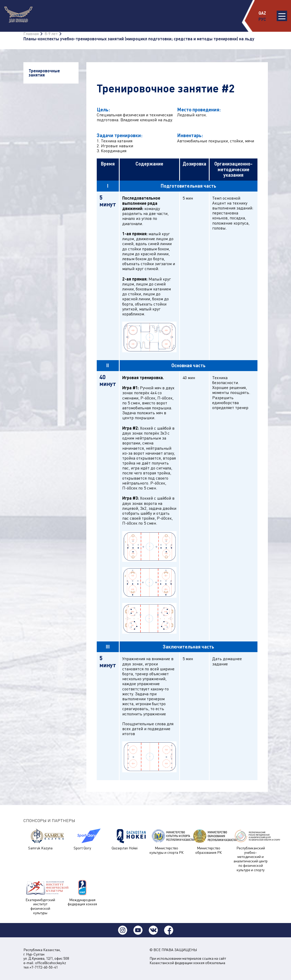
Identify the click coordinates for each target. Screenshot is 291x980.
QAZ (262, 13)
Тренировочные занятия (44, 73)
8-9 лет (51, 34)
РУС (262, 19)
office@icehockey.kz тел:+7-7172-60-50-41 (45, 965)
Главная (31, 34)
